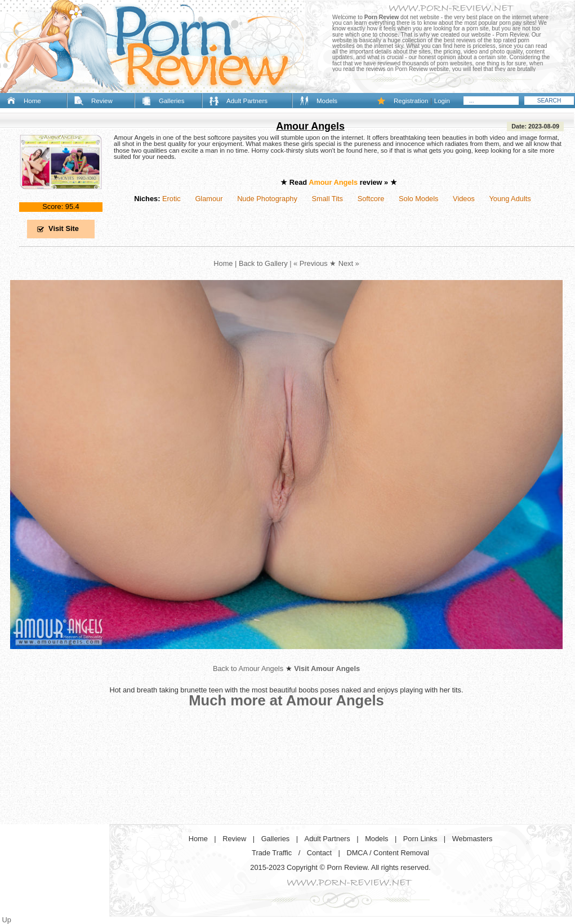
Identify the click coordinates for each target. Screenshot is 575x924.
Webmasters (473, 839)
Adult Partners (247, 101)
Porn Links (420, 839)
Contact (319, 853)
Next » (349, 263)
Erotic (171, 199)
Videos (464, 199)
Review (102, 101)
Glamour (209, 199)
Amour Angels (310, 126)
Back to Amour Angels (248, 668)
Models (327, 101)
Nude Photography (267, 199)
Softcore (371, 199)
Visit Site (64, 228)
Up (7, 920)
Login (442, 101)
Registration (411, 101)
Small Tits (327, 199)
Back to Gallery (263, 263)
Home (32, 101)
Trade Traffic (272, 853)
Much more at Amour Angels (286, 700)
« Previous (310, 263)
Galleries (171, 101)
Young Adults (510, 199)
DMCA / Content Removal (388, 853)
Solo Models (418, 199)
